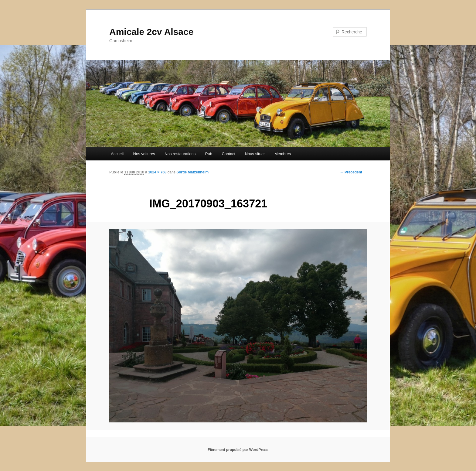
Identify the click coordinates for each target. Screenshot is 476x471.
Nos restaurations (180, 154)
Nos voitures (144, 154)
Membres (283, 154)
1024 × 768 (157, 172)
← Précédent (351, 172)
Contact (228, 154)
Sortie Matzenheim (192, 172)
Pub (209, 154)
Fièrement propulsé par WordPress (238, 450)
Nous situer (255, 154)
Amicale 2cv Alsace (151, 32)
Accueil (117, 154)
